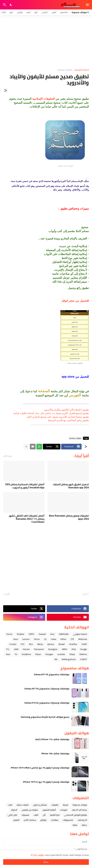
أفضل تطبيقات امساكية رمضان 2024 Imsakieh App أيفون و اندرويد (25, 486)
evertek (61, 654)
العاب (36, 815)
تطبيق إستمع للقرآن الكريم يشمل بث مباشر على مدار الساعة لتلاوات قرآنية (51, 413)
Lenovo (26, 639)
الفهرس (75, 395)
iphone (51, 644)
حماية (84, 825)
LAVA (16, 649)
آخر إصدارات (82, 820)
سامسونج (64, 12)
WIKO (65, 649)
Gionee (26, 649)
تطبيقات (55, 805)
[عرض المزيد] (26, 447)
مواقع (43, 820)
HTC (23, 644)
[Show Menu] (88, 5)
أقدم (7, 594)
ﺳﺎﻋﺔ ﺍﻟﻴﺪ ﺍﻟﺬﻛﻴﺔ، (79, 810)
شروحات (64, 810)
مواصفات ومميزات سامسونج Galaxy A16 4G (47, 703)
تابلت (10, 805)
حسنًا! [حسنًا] (46, 862)
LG (45, 639)
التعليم (16, 820)
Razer (38, 654)
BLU (31, 644)
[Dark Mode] (11, 5)
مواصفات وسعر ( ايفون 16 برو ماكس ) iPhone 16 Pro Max (40, 768)
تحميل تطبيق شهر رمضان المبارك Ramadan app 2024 (71, 486)
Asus (16, 639)
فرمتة (65, 805)
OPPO (31, 634)
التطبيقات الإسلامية (43, 99)
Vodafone (26, 654)
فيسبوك (25, 815)
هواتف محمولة (80, 805)
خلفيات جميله (23, 805)
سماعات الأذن (30, 820)
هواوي (20, 12)
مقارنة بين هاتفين (30, 810)
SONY (84, 644)
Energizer (53, 649)
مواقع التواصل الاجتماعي (75, 815)
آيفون (54, 12)
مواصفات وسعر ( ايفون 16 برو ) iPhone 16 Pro (46, 782)
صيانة (75, 825)
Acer (8, 654)
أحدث (85, 594)
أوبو (36, 12)
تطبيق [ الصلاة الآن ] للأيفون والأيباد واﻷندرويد (66, 410)
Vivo (52, 634)
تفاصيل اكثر (38, 855)
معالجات (55, 820)
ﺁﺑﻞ (44, 815)
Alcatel (62, 644)
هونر (11, 12)
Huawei (42, 634)
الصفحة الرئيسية (82, 70)
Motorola (83, 639)
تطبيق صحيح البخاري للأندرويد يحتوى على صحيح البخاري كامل (58, 417)
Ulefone (83, 654)
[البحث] (4, 5)
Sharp (72, 654)
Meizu (40, 644)
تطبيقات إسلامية (65, 70)
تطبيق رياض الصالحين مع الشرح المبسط (68, 420)
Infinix (63, 639)
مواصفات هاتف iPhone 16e (55, 753)
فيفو (29, 12)
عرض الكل (8, 456)
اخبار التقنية (55, 815)
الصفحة (44, 391)
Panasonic (39, 649)
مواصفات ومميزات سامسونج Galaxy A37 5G (47, 689)
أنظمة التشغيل (49, 810)
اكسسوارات (68, 820)
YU (16, 654)
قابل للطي (12, 815)
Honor (9, 634)
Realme (21, 634)
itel (56, 659)
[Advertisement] (46, 42)
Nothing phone (69, 659)
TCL (8, 649)
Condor (13, 644)
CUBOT (84, 659)
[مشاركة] (6, 90)
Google (84, 649)
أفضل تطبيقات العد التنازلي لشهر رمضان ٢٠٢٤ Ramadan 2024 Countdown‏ (27, 519)
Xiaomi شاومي (80, 634)
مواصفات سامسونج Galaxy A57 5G (52, 674)
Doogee (49, 654)
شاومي (44, 12)
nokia (54, 639)
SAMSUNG (64, 634)
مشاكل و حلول (40, 805)
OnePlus (73, 644)
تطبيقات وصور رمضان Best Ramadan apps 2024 (69, 517)
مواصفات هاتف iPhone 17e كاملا (52, 739)
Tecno (37, 639)
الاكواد (14, 810)
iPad (74, 649)
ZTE (72, 639)
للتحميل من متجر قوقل (75, 301)
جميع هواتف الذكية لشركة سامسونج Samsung (45, 717)
